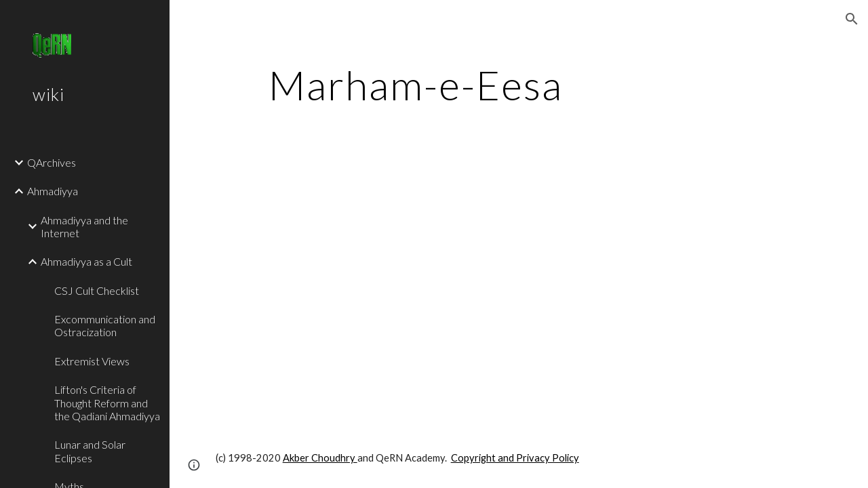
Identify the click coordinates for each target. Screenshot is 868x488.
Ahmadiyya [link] (53, 191)
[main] (416, 85)
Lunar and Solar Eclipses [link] (90, 451)
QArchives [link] (52, 162)
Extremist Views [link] (92, 361)
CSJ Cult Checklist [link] (97, 290)
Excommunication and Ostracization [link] (105, 325)
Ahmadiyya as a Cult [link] (86, 261)
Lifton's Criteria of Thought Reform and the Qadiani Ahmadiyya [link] (107, 403)
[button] (852, 19)
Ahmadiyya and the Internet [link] (84, 226)
